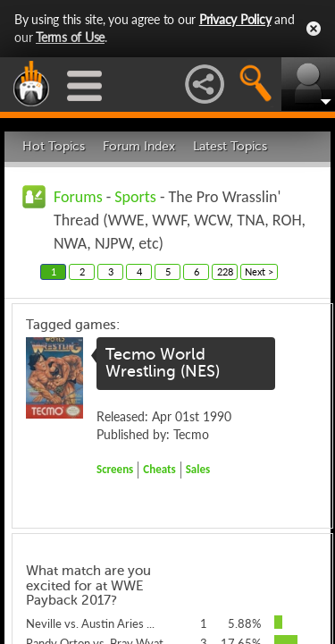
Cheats (159, 469)
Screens (115, 469)
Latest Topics (230, 146)
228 (225, 271)
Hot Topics (54, 146)
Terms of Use (70, 37)
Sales (198, 469)
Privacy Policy (235, 19)
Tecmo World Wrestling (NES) (163, 363)
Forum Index (139, 146)
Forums (78, 197)
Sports (135, 197)
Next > (259, 271)
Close (314, 29)
